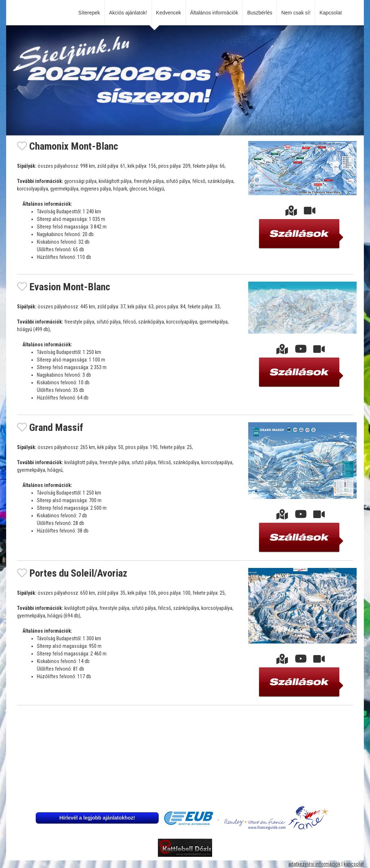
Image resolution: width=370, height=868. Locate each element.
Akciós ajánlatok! (128, 13)
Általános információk (214, 13)
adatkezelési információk (314, 864)
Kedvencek (169, 13)
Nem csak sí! (296, 13)
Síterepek (89, 13)
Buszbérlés (260, 13)
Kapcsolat (332, 13)
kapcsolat (354, 864)
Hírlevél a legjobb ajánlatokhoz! (97, 818)
